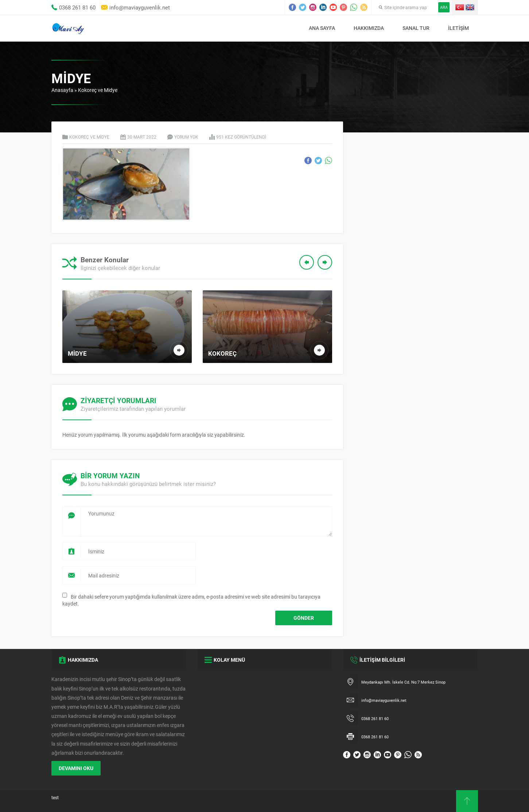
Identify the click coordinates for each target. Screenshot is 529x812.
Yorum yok (186, 137)
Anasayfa (62, 90)
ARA (444, 7)
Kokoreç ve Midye (98, 90)
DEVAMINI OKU (76, 768)
